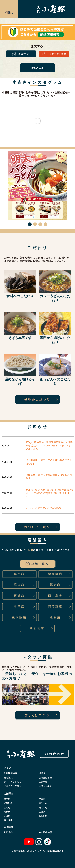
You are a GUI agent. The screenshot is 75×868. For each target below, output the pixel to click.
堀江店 (7, 807)
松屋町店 (8, 803)
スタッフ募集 (45, 786)
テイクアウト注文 (13, 782)
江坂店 (42, 812)
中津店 (42, 799)
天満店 (7, 816)
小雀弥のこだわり (13, 786)
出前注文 (8, 777)
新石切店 (43, 816)
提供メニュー (45, 773)
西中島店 (8, 820)
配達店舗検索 (10, 773)
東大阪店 (43, 807)
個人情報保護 (45, 832)
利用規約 (8, 832)
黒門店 (7, 799)
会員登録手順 (45, 777)
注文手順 (43, 782)
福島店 (7, 812)
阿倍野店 (43, 803)
